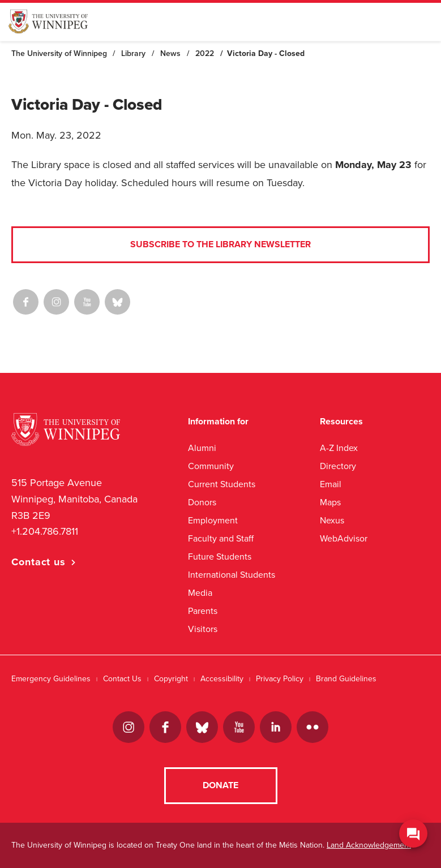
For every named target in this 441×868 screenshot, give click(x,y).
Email (331, 484)
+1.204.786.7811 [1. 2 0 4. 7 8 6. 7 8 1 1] (45, 531)
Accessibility (222, 679)
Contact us (38, 562)
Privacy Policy (280, 679)
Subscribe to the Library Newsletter (220, 244)
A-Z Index (339, 448)
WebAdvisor (344, 538)
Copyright (171, 679)
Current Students (222, 484)
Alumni (202, 448)
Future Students (220, 557)
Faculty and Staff (221, 538)
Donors (202, 502)
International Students (232, 575)
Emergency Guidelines (51, 679)
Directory (338, 466)
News (170, 53)
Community (211, 466)
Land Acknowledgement (369, 845)
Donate (220, 785)
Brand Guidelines (346, 679)
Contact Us (122, 679)
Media (200, 593)
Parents (203, 611)
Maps (330, 502)
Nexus (332, 520)
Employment (213, 520)
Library (133, 53)
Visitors (203, 629)
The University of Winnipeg (59, 53)
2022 (205, 53)
